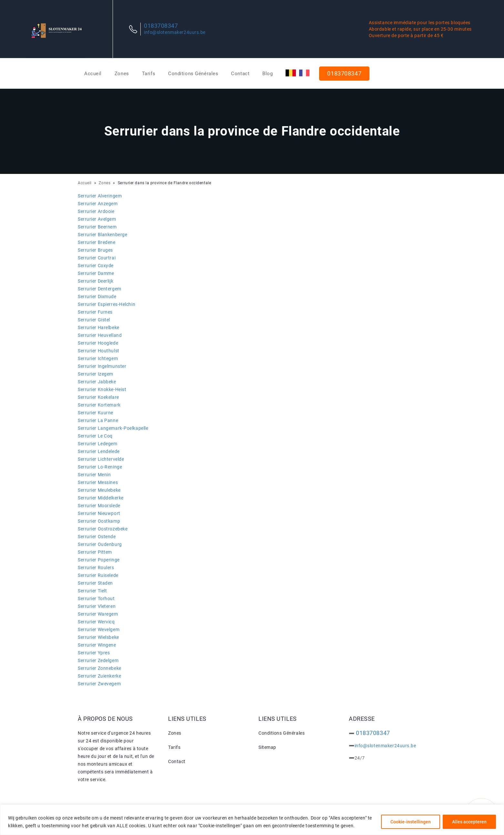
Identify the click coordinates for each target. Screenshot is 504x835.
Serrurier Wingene (97, 645)
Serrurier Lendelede (99, 451)
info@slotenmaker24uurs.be (175, 32)
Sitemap (267, 747)
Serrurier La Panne (98, 420)
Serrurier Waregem (98, 614)
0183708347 (161, 26)
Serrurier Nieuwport (99, 513)
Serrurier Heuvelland (100, 335)
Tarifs (149, 74)
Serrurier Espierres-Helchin (106, 304)
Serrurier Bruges (95, 250)
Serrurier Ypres (94, 653)
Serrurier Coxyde (96, 266)
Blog (267, 74)
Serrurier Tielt (92, 591)
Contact (240, 74)
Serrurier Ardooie (96, 211)
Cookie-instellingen (411, 822)
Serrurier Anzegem (98, 204)
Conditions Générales (193, 74)
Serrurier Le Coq (95, 436)
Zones (122, 74)
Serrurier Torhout (96, 599)
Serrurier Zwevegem (99, 684)
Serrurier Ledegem (98, 444)
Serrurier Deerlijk (96, 281)
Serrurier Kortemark (99, 405)
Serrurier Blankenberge (102, 235)
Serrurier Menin (94, 475)
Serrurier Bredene (97, 242)
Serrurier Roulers (96, 568)
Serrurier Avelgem (97, 219)
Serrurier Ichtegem (98, 358)
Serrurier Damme (96, 273)
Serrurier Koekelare (98, 397)
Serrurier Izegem (96, 374)
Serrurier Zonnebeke (100, 668)
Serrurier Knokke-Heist (102, 389)
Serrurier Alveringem (100, 196)
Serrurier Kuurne (96, 413)
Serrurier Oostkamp (99, 521)
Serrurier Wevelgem (99, 629)
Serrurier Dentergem (100, 289)
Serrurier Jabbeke (97, 382)
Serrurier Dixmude (97, 297)
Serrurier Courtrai (97, 258)
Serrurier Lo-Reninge (100, 467)
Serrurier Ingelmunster (102, 366)
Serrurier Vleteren (97, 606)
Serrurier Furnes (95, 312)
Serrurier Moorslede (99, 506)
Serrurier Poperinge (99, 560)
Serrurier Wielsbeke (98, 637)
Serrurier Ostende (97, 537)
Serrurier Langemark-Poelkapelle (113, 428)
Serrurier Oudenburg (100, 544)
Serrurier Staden (95, 583)
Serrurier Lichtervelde (101, 459)
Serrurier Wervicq (96, 622)
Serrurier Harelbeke (99, 327)
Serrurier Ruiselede (98, 575)
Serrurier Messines (98, 482)
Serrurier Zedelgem (98, 660)
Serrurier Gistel (94, 320)
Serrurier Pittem (95, 552)
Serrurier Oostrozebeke (103, 529)
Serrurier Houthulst (99, 351)
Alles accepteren (469, 822)
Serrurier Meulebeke (99, 490)
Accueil (93, 74)
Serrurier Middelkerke (101, 498)
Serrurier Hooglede (98, 343)
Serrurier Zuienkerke (99, 676)
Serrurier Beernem (97, 227)
